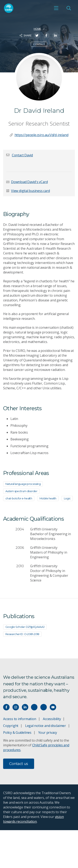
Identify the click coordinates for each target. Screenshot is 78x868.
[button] (22, 155)
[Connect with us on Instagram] (16, 707)
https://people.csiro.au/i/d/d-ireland (41, 135)
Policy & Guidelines (17, 733)
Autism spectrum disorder (21, 491)
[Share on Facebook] (46, 35)
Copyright (11, 726)
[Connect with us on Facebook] (6, 707)
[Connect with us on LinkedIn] (25, 707)
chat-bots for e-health (19, 498)
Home (37, 29)
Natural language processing (23, 484)
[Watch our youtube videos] (53, 707)
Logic (67, 498)
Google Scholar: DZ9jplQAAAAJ (25, 627)
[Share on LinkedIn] (55, 35)
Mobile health (48, 498)
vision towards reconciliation (33, 819)
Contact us (19, 764)
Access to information (20, 719)
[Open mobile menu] (56, 8)
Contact (39, 44)
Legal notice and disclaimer (46, 726)
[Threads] (44, 707)
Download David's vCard (29, 182)
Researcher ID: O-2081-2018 (22, 634)
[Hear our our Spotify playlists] (34, 707)
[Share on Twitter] (37, 35)
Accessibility (52, 719)
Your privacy (48, 733)
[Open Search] (69, 8)
